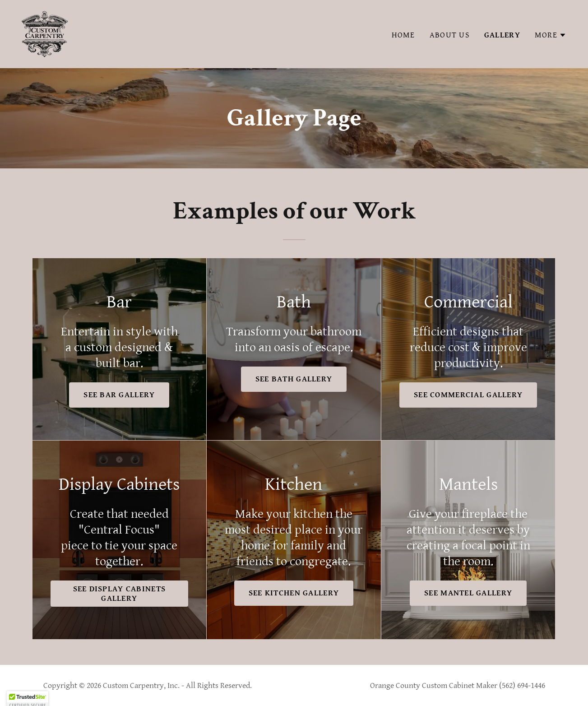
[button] (551, 35)
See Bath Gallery (294, 379)
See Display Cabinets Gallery (120, 594)
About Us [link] (450, 35)
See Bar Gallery (119, 395)
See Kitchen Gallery (294, 593)
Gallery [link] (502, 35)
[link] (45, 34)
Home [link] (403, 35)
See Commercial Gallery (468, 395)
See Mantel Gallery (468, 593)
